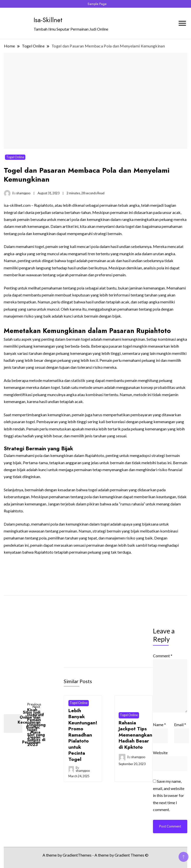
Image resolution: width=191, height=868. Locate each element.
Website (160, 753)
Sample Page (97, 4)
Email (180, 724)
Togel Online (15, 157)
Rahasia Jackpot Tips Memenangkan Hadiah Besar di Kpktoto (135, 735)
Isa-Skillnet (48, 20)
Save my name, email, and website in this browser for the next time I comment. (169, 795)
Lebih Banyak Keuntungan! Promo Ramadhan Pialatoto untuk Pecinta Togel (83, 735)
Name (159, 724)
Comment (163, 656)
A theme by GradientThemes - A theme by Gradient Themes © (95, 855)
